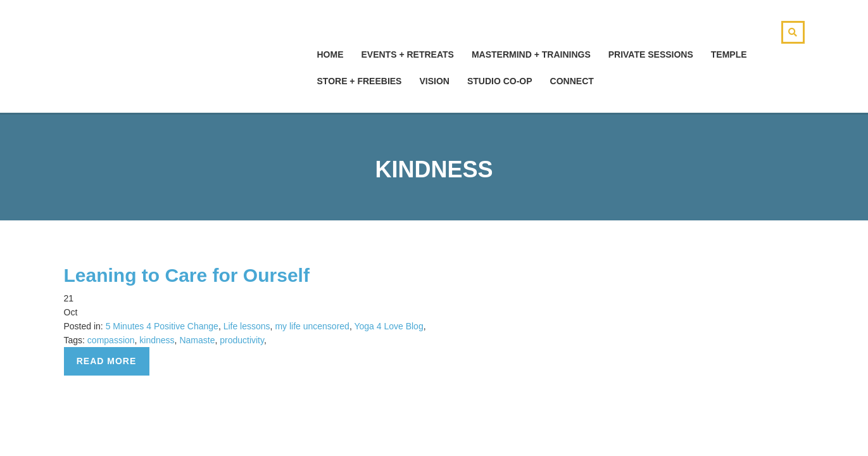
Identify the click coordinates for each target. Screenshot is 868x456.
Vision (434, 81)
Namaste (197, 340)
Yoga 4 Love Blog (388, 326)
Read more (107, 361)
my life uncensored (312, 326)
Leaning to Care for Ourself (187, 275)
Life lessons (247, 326)
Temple (729, 54)
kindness (157, 340)
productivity (242, 340)
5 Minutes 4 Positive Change (162, 326)
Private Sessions (651, 54)
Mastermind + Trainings (531, 54)
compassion (111, 340)
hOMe (330, 54)
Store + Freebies (360, 81)
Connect (572, 81)
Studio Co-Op (500, 81)
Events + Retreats (408, 54)
